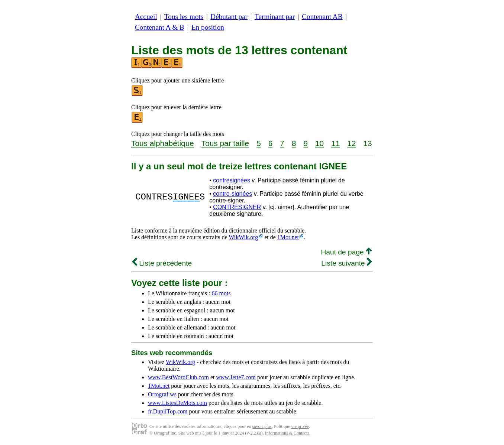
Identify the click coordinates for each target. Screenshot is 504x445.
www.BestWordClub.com (178, 377)
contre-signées (232, 194)
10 (319, 143)
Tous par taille (225, 143)
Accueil (146, 17)
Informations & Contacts (287, 433)
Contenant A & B (160, 27)
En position (208, 27)
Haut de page (346, 252)
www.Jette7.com (236, 377)
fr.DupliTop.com (168, 411)
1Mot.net (288, 237)
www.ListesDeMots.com (177, 403)
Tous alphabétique (163, 143)
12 (351, 143)
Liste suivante (346, 263)
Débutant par (229, 17)
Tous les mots (184, 17)
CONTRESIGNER (237, 207)
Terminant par (275, 17)
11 (335, 143)
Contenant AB (322, 17)
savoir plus (262, 426)
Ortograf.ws (162, 394)
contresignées (232, 180)
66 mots (221, 293)
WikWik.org (243, 237)
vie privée (300, 426)
